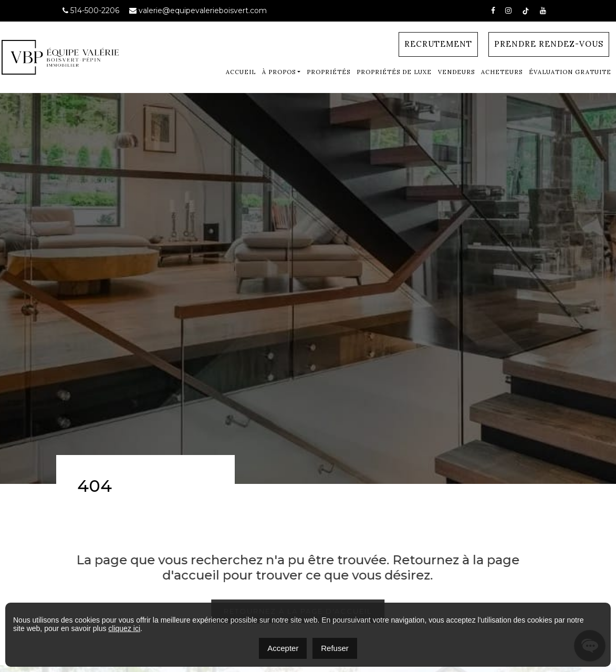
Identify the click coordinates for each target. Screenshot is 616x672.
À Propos (279, 72)
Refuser (335, 648)
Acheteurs (502, 72)
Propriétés (328, 72)
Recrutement (438, 44)
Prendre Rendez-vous (549, 44)
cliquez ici (124, 628)
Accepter (283, 648)
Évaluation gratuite (570, 72)
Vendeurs (456, 72)
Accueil (241, 72)
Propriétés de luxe (394, 72)
